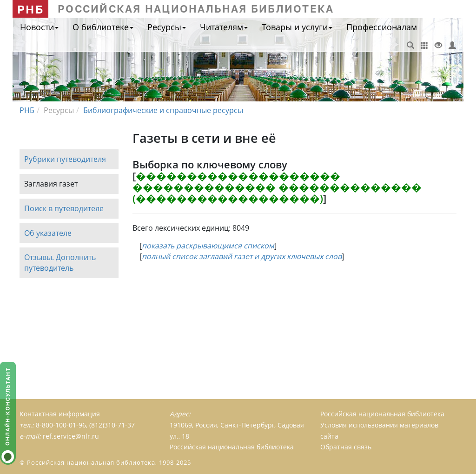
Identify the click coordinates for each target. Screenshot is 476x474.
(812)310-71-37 (112, 425)
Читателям (224, 27)
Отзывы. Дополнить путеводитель (60, 263)
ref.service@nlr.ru (71, 436)
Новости (39, 27)
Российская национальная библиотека (382, 414)
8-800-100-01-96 (61, 425)
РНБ (30, 9)
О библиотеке (103, 27)
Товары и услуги (297, 27)
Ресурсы (167, 27)
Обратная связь (346, 447)
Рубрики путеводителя (65, 159)
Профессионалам (382, 27)
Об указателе (48, 233)
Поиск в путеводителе (64, 208)
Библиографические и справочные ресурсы (163, 110)
